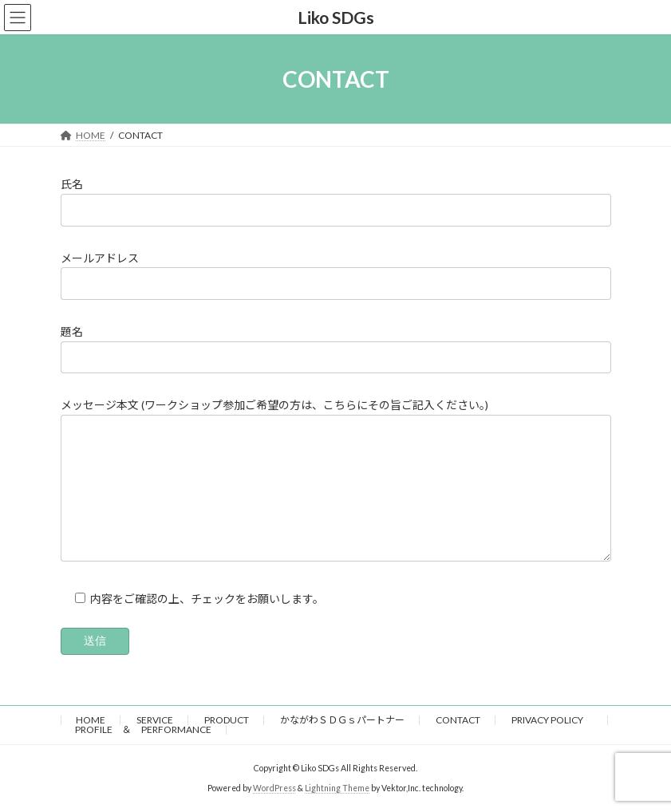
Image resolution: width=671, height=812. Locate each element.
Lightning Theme (337, 788)
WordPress (274, 788)
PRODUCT (227, 720)
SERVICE (155, 720)
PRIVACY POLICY (552, 720)
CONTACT (458, 720)
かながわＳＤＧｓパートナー (342, 720)
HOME (91, 720)
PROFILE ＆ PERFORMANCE (143, 729)
